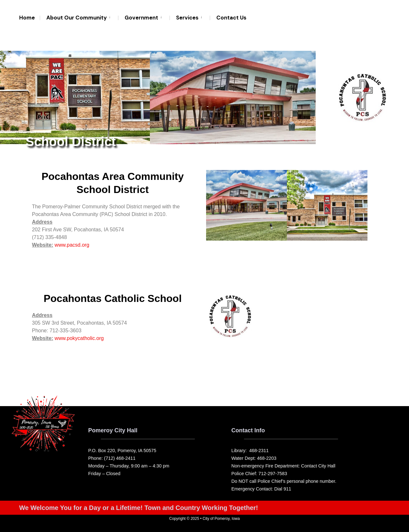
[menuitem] (79, 17)
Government (141, 18)
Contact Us (231, 18)
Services (187, 18)
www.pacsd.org (72, 245)
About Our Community (77, 18)
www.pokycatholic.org (79, 339)
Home (27, 18)
